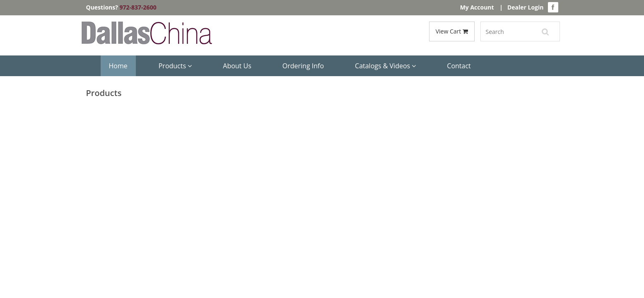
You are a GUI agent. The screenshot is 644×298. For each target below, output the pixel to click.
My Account (477, 7)
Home (118, 66)
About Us (237, 66)
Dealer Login (526, 7)
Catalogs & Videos (385, 66)
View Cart (452, 31)
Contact (459, 66)
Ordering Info (303, 66)
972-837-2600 (138, 7)
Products (175, 66)
